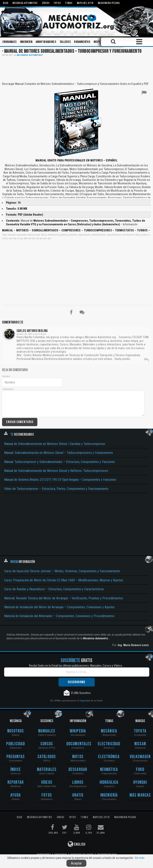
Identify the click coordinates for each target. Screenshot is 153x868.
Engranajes (10, 42)
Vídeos (47, 782)
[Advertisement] (76, 69)
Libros (78, 782)
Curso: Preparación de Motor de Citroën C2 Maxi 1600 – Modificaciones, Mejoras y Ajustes (64, 580)
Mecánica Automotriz (30, 55)
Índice (16, 770)
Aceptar (76, 863)
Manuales (47, 731)
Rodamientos (82, 42)
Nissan (140, 744)
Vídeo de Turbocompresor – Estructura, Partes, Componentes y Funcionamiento (56, 489)
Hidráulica (109, 782)
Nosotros (16, 731)
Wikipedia (78, 731)
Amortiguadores (46, 42)
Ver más (140, 858)
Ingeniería (26, 42)
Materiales (47, 770)
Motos (78, 757)
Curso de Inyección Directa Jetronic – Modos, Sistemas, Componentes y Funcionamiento (62, 571)
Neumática (109, 770)
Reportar (16, 782)
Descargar (78, 770)
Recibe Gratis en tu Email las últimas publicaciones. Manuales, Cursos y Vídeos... (76, 666)
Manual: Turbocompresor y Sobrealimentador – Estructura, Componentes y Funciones (60, 462)
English (76, 844)
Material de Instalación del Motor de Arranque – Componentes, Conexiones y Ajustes (59, 607)
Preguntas (16, 757)
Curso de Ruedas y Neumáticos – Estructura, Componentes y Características (54, 589)
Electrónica (109, 757)
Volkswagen (140, 757)
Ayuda (16, 795)
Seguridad (85, 701)
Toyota (140, 731)
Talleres (65, 42)
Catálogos (47, 757)
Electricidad (109, 744)
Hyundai (140, 782)
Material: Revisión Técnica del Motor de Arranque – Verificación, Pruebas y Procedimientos (64, 598)
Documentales (78, 744)
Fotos (47, 795)
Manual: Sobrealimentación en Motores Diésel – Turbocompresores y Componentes (59, 453)
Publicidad (16, 744)
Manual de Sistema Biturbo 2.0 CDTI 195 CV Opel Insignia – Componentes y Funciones (60, 480)
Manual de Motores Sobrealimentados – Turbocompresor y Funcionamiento (73, 51)
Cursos (47, 744)
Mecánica (109, 731)
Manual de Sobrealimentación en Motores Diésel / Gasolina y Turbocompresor (55, 444)
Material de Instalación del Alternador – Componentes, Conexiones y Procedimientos (59, 616)
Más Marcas (140, 795)
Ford (140, 770)
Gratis (78, 795)
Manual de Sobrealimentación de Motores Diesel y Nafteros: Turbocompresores (56, 471)
